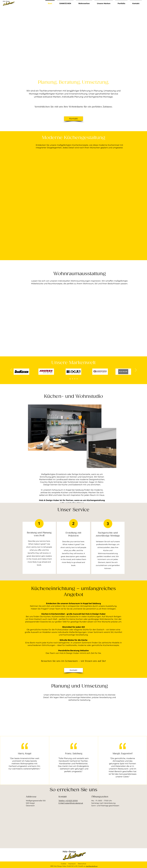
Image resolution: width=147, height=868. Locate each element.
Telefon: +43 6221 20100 (68, 801)
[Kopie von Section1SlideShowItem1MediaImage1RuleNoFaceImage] (73, 379)
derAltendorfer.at (92, 866)
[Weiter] (136, 370)
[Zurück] (11, 370)
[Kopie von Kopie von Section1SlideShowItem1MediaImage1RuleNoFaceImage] (77, 379)
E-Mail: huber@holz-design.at (71, 803)
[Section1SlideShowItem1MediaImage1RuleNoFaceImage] (70, 379)
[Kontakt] (73, 119)
